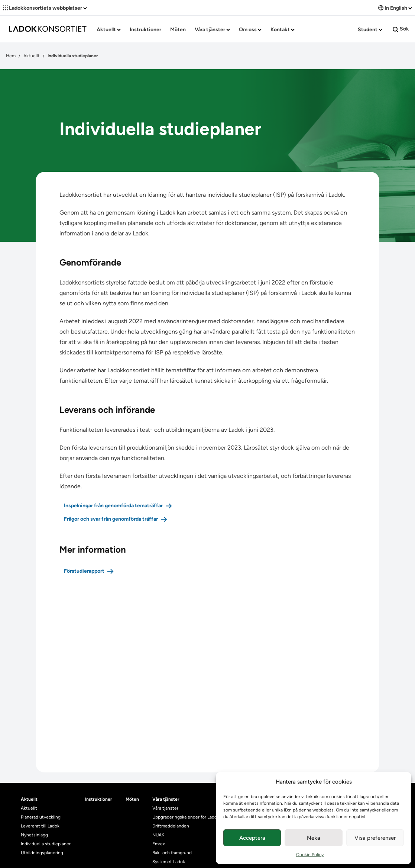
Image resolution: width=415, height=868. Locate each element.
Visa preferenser (375, 838)
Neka (314, 838)
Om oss (250, 30)
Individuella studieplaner (46, 844)
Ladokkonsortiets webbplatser (45, 8)
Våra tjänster (212, 30)
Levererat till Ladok (40, 826)
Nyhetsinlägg (34, 835)
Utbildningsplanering (42, 853)
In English (395, 8)
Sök (401, 29)
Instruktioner (145, 30)
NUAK (158, 835)
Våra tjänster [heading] (166, 799)
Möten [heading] (132, 799)
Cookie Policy (310, 855)
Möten (178, 30)
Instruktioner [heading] (99, 799)
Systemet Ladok (169, 862)
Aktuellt (109, 30)
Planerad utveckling (41, 817)
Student (370, 30)
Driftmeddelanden (171, 826)
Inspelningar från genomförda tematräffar (113, 506)
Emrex (159, 844)
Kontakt (283, 30)
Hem (11, 56)
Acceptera (252, 838)
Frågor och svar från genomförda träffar (111, 519)
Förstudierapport (84, 571)
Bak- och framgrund (172, 853)
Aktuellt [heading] (29, 799)
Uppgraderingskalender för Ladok (186, 817)
